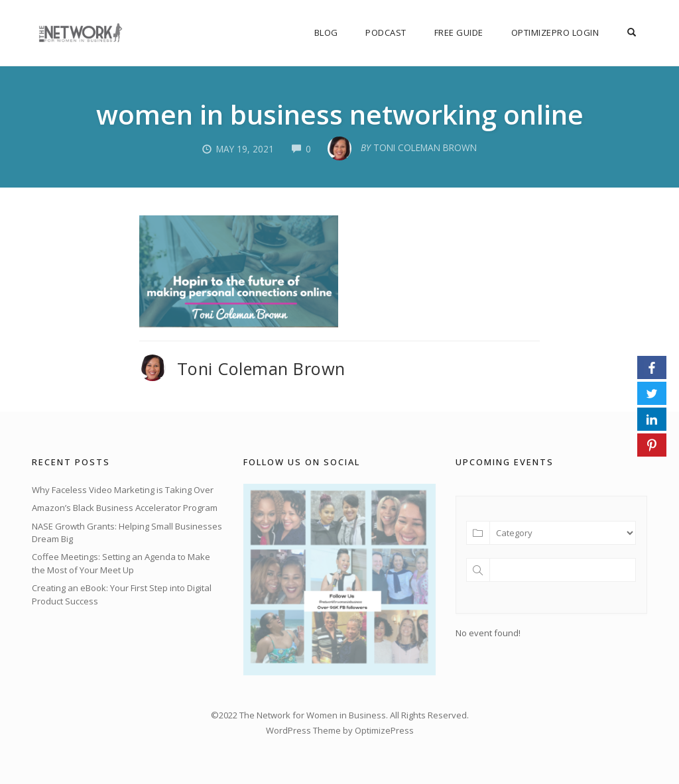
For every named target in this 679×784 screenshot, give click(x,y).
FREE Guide (463, 32)
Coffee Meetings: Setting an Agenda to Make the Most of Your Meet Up (121, 563)
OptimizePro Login (559, 32)
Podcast (392, 32)
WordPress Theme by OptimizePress (340, 730)
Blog (333, 32)
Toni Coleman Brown (261, 368)
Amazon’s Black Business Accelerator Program (125, 508)
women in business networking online (339, 113)
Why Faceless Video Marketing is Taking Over (123, 490)
